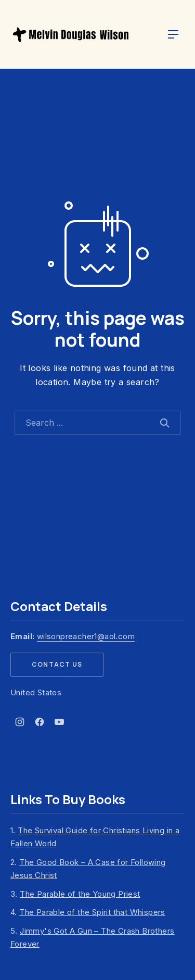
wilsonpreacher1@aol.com (86, 636)
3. (75, 894)
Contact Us (57, 664)
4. (88, 912)
